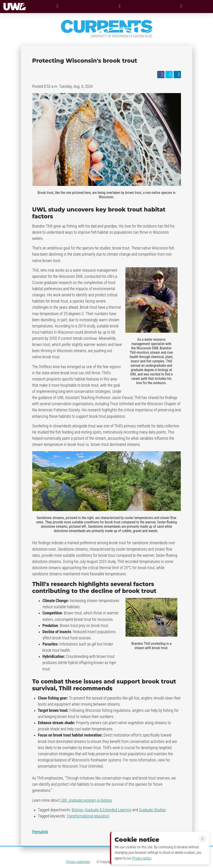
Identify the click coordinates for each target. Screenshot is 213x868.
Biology (77, 810)
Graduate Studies (152, 810)
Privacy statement (78, 862)
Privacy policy (142, 858)
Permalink (40, 832)
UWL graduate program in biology (86, 800)
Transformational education (88, 816)
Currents (107, 27)
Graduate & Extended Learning (108, 810)
